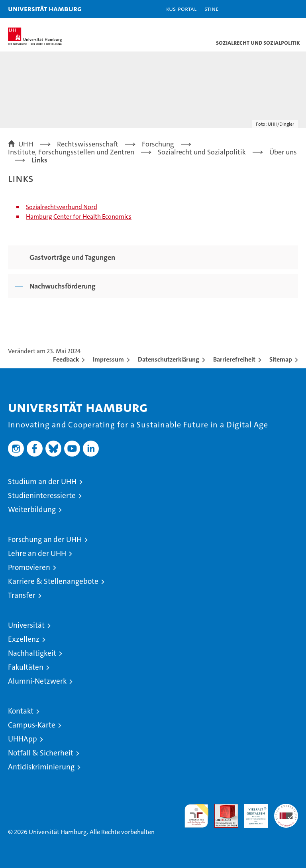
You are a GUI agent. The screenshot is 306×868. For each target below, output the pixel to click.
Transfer (22, 595)
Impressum (108, 359)
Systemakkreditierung (286, 808)
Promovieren (29, 567)
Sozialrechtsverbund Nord (62, 207)
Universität (26, 625)
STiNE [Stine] (211, 9)
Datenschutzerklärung (169, 359)
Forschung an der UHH (45, 539)
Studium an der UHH (42, 481)
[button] (275, 9)
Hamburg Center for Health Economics (79, 217)
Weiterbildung (32, 509)
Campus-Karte (32, 725)
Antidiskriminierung (41, 767)
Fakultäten (26, 667)
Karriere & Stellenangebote (53, 581)
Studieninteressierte (42, 495)
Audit (222, 808)
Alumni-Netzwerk (37, 681)
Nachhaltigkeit (32, 653)
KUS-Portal (181, 9)
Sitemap (281, 359)
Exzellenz (24, 639)
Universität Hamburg (45, 9)
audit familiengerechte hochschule (196, 816)
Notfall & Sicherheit (41, 753)
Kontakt (21, 711)
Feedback (66, 359)
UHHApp (23, 739)
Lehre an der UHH (37, 553)
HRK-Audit (252, 812)
